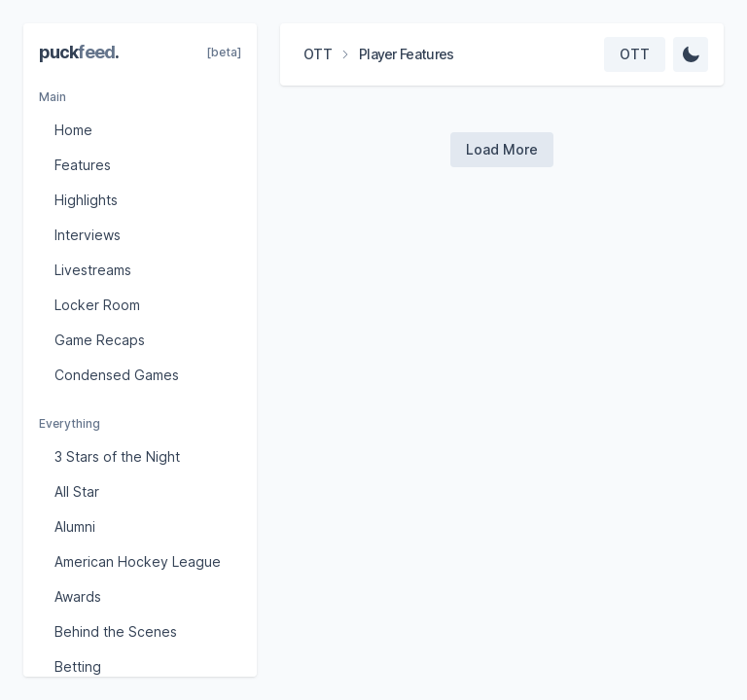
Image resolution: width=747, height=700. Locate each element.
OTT (318, 54)
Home (73, 130)
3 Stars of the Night (117, 456)
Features (83, 165)
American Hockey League (138, 561)
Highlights (86, 200)
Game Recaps (100, 340)
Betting (78, 666)
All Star (77, 491)
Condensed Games (117, 375)
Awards (78, 596)
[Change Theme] (691, 54)
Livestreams (93, 270)
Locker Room (97, 305)
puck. (79, 52)
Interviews (88, 235)
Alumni (75, 526)
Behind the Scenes (116, 631)
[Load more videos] (502, 150)
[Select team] (635, 54)
